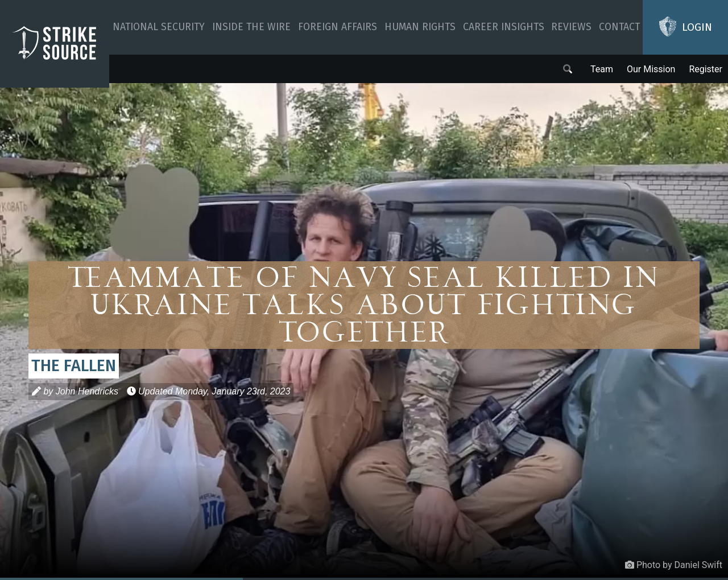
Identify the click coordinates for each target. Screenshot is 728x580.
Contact (619, 27)
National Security (159, 27)
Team (602, 69)
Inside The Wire (251, 27)
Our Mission (651, 69)
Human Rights (420, 27)
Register (706, 69)
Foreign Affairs (338, 27)
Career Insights (504, 27)
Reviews (571, 27)
